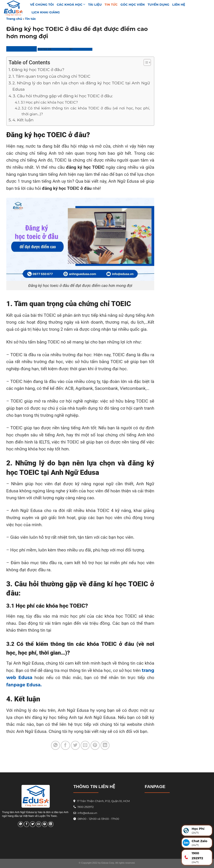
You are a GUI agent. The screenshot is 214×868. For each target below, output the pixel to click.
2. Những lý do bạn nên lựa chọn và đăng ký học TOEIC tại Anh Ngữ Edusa (81, 86)
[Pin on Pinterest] (95, 745)
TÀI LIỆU (95, 5)
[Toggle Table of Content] (145, 62)
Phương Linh (83, 49)
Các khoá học (71, 4)
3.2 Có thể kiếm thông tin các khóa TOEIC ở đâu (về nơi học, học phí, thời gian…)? (86, 111)
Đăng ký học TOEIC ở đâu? (38, 70)
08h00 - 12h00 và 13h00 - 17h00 (98, 819)
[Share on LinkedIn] (105, 745)
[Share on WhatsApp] (55, 745)
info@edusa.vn (87, 813)
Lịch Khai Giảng (46, 12)
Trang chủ (14, 19)
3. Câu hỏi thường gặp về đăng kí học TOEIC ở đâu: (63, 96)
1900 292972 (83, 807)
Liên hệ (179, 5)
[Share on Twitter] (75, 745)
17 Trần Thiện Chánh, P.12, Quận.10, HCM (103, 801)
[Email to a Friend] (85, 745)
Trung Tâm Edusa (22, 49)
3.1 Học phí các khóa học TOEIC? (49, 102)
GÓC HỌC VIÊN (133, 5)
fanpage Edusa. (24, 685)
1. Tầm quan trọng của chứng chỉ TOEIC (51, 76)
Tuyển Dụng (159, 5)
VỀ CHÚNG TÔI (42, 5)
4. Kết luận (23, 120)
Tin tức (111, 5)
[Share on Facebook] (65, 745)
